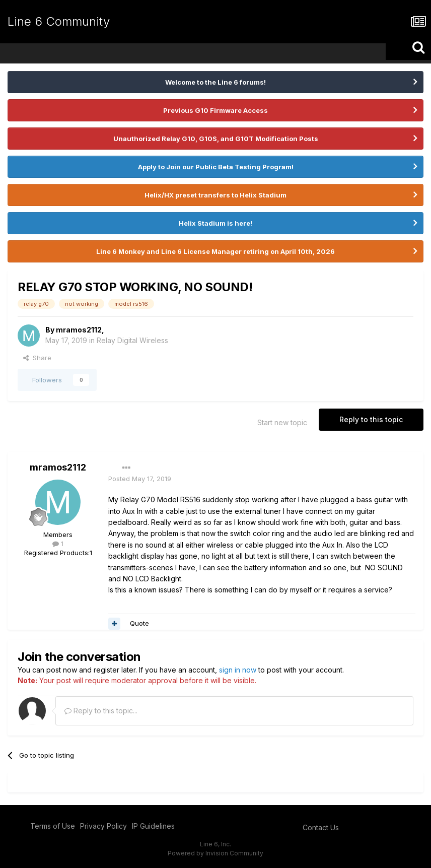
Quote (139, 623)
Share (37, 358)
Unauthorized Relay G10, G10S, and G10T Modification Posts (216, 139)
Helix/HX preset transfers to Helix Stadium (215, 195)
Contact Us (321, 827)
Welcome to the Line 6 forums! (215, 82)
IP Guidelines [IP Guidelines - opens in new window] (153, 826)
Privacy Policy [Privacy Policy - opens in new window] (103, 826)
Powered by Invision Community (215, 853)
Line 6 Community (59, 21)
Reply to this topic (371, 419)
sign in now (238, 670)
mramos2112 (79, 330)
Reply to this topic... (101, 711)
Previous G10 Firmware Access (215, 110)
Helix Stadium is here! (215, 223)
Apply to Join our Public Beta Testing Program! (216, 167)
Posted (140, 479)
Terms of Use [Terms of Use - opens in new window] (53, 826)
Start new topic (282, 422)
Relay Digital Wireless (132, 340)
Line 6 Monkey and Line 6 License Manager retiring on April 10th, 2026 (215, 251)
